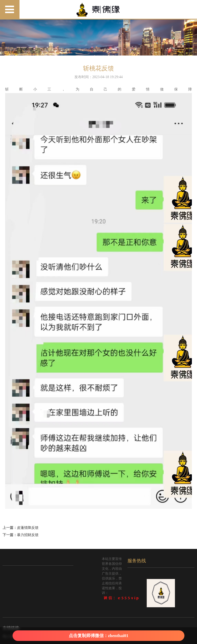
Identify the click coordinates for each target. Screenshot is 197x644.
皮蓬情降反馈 (28, 528)
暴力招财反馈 (28, 535)
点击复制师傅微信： (98, 636)
